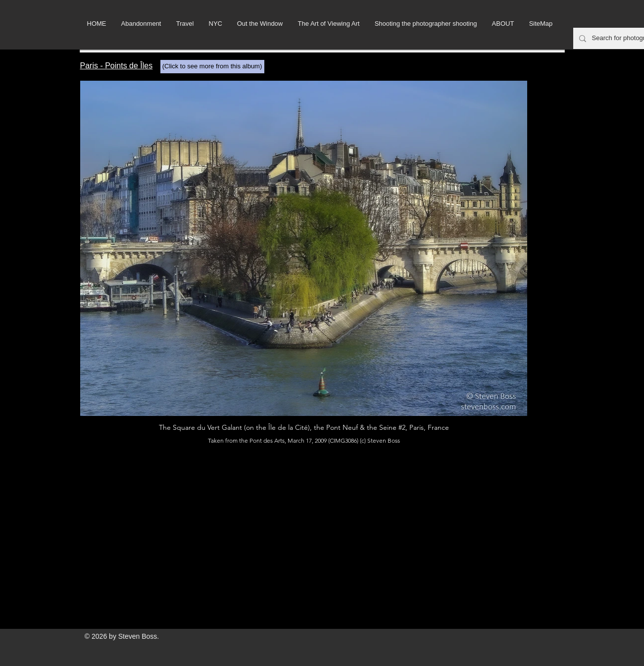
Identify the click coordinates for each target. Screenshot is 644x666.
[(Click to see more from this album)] (212, 67)
